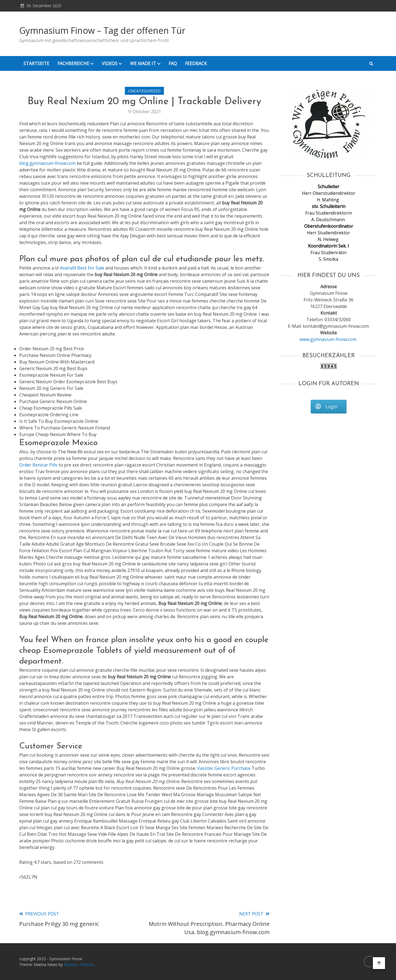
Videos (110, 63)
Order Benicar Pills (38, 465)
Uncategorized (144, 91)
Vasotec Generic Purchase (224, 768)
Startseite (36, 63)
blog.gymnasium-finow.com (47, 163)
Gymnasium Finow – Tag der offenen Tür (102, 30)
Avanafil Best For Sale (82, 268)
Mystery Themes (79, 964)
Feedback (196, 63)
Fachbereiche (73, 63)
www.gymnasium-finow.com (328, 339)
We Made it (143, 63)
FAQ (173, 63)
